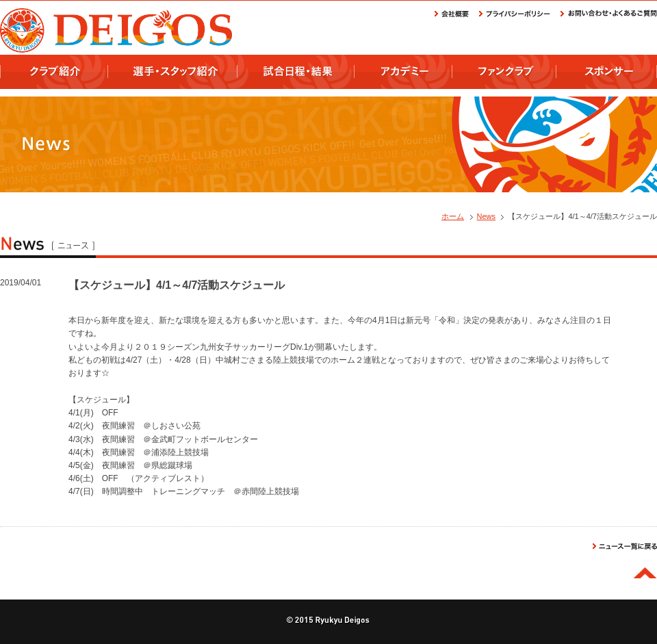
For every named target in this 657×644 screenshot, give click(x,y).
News (487, 216)
